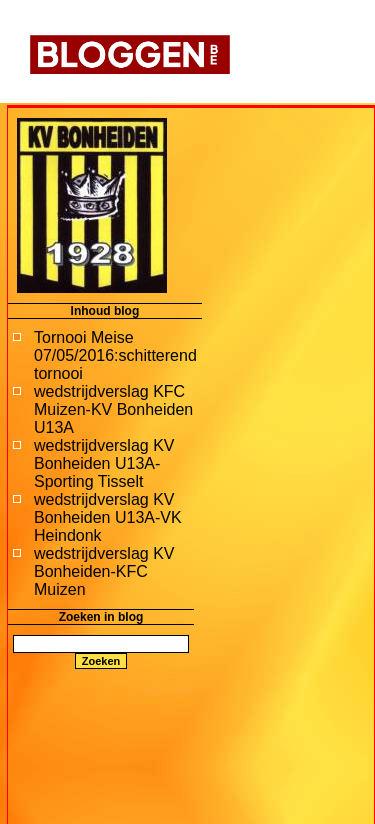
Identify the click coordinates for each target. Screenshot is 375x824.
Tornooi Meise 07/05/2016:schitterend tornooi (115, 355)
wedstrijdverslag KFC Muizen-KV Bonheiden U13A (113, 409)
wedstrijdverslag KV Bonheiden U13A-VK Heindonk (108, 517)
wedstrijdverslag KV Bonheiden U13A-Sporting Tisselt (104, 463)
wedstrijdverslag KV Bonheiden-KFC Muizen (104, 571)
